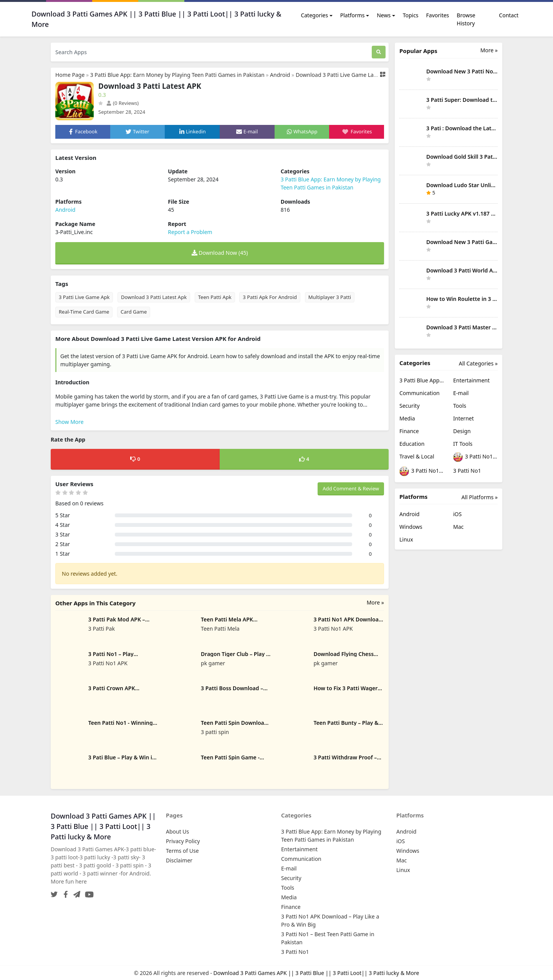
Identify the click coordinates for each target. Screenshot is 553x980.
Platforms (353, 15)
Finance (409, 431)
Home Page (70, 75)
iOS (457, 514)
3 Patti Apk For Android (270, 297)
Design (462, 431)
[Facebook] (64, 892)
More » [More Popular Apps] (489, 50)
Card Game (134, 312)
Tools (460, 406)
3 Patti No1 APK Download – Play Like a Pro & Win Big (475, 457)
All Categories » (478, 363)
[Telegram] (75, 892)
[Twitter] (54, 892)
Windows (411, 527)
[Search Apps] (211, 52)
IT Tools (463, 444)
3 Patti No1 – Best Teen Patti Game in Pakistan (422, 471)
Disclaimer (179, 860)
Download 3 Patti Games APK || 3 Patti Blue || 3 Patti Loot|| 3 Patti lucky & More (316, 973)
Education (412, 444)
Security (410, 406)
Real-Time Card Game (84, 312)
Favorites (438, 15)
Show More (70, 422)
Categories (314, 15)
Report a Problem (190, 232)
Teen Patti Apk (215, 297)
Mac (458, 527)
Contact (509, 15)
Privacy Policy (183, 841)
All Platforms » (480, 497)
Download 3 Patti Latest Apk (154, 297)
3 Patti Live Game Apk (84, 297)
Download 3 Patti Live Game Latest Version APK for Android (370, 75)
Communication (420, 393)
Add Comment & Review (351, 488)
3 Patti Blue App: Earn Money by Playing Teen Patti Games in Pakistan (177, 75)
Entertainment (471, 380)
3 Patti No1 (467, 471)
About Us (177, 831)
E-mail (461, 393)
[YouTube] (88, 892)
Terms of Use (182, 851)
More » (375, 602)
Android (280, 75)
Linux (406, 539)
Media (407, 418)
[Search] (379, 52)
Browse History (466, 19)
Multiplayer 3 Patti (330, 297)
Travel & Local (417, 456)
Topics (411, 15)
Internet (464, 418)
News (384, 15)
